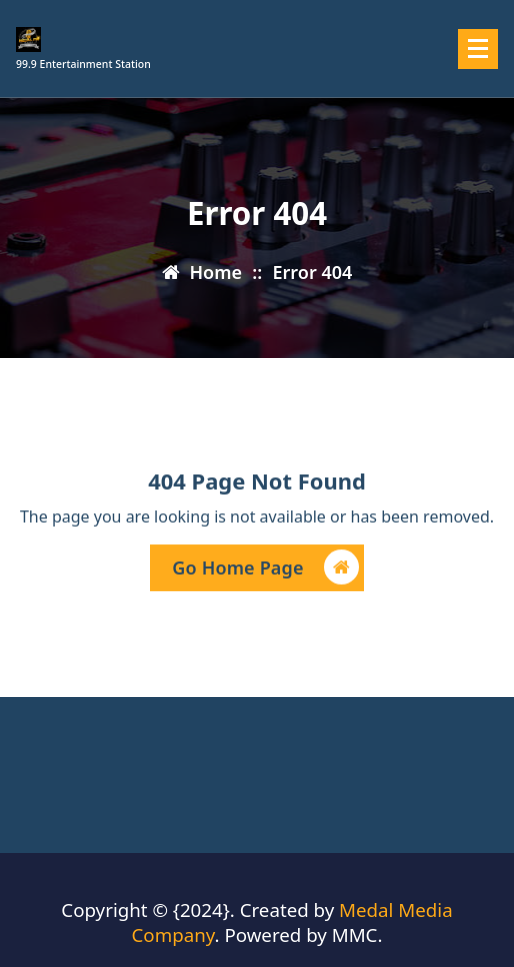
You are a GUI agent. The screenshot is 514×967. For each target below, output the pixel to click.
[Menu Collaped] (478, 49)
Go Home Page (265, 569)
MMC (355, 934)
